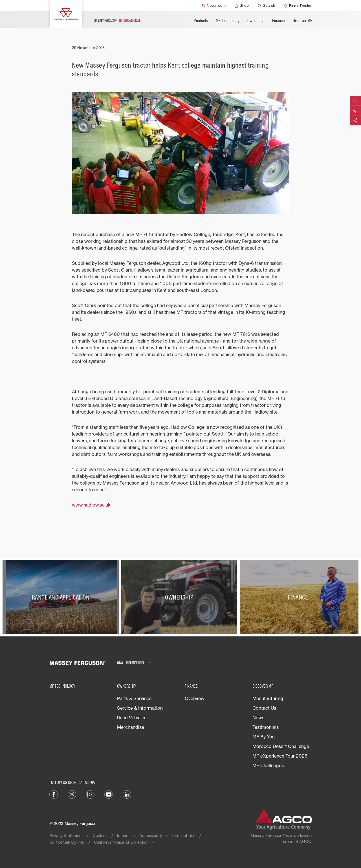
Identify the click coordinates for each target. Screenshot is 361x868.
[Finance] (299, 597)
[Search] (266, 6)
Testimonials (266, 727)
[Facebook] (54, 794)
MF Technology (228, 21)
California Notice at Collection (121, 842)
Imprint (123, 835)
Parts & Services (134, 698)
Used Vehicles (132, 718)
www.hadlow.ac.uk (91, 505)
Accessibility (151, 835)
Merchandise (131, 727)
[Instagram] (90, 794)
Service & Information (140, 708)
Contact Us (264, 708)
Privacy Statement (66, 835)
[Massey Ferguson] (66, 14)
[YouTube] (109, 794)
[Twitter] (72, 794)
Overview (195, 698)
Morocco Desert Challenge (281, 746)
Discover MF (302, 21)
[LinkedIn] (127, 794)
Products (201, 21)
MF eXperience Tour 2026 (280, 756)
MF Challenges (268, 765)
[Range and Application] (62, 597)
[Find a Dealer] (298, 6)
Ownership (256, 21)
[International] (134, 663)
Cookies (100, 835)
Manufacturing (268, 698)
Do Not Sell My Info (67, 842)
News (258, 718)
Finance (278, 21)
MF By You (264, 737)
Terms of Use (183, 835)
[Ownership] (181, 597)
